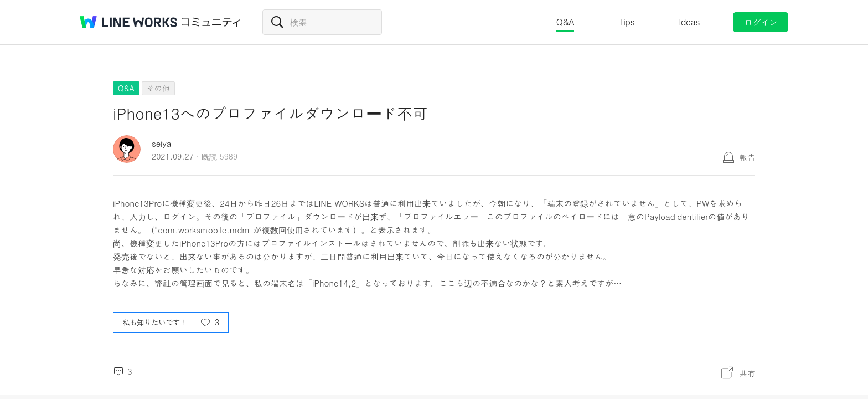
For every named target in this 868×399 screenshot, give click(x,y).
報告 (747, 157)
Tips (626, 22)
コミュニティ (211, 22)
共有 (747, 373)
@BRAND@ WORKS (128, 22)
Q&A (565, 22)
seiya (162, 143)
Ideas (689, 22)
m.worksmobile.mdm (209, 230)
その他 (158, 88)
